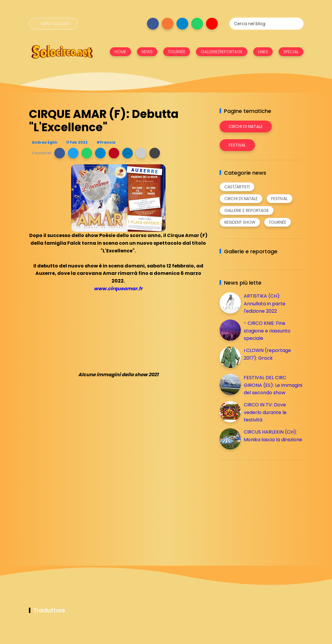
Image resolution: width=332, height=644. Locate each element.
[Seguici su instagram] (168, 24)
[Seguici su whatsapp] (197, 24)
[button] (60, 153)
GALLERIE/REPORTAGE (222, 52)
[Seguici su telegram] (182, 24)
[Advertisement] (264, 506)
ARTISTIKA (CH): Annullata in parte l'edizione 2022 (265, 304)
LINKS (263, 52)
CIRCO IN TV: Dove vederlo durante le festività (265, 412)
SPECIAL (291, 52)
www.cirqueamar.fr (118, 289)
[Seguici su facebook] (153, 24)
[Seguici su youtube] (212, 24)
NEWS (147, 52)
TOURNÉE (177, 52)
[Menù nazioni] (53, 24)
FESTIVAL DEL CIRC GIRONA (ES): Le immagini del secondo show (273, 385)
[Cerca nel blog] (266, 24)
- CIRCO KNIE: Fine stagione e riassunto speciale (267, 331)
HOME (120, 52)
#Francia (106, 142)
